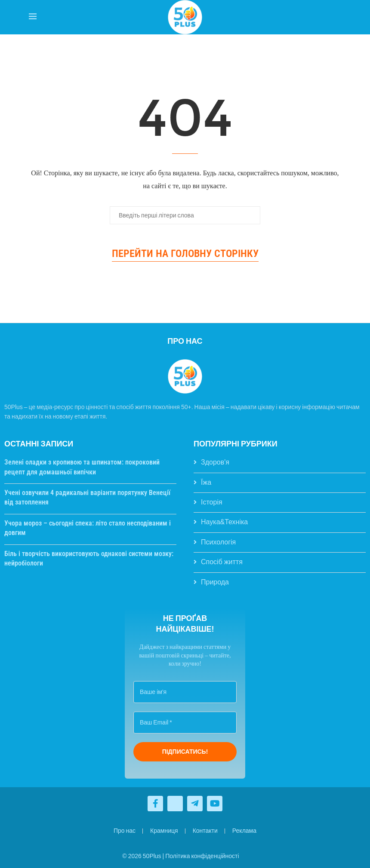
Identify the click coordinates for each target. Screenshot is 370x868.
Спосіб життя (222, 562)
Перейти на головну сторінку (185, 254)
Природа (215, 582)
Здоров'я (215, 462)
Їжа (206, 482)
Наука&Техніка (224, 522)
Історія (212, 502)
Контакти (205, 831)
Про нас (125, 831)
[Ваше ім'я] (185, 692)
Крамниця (164, 831)
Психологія (218, 542)
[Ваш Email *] (185, 723)
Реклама (244, 831)
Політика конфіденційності (202, 856)
